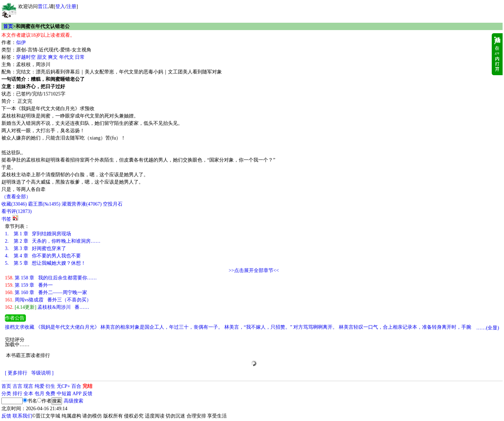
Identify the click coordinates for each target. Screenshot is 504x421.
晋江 (43, 6)
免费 (50, 394)
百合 (76, 386)
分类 (6, 394)
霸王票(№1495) (44, 204)
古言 (17, 386)
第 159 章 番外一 (29, 285)
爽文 (53, 57)
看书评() (16, 211)
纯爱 (40, 386)
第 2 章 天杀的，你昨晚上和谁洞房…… (53, 241)
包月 (40, 394)
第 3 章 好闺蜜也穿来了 (36, 248)
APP (77, 394)
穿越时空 (26, 57)
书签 (6, 219)
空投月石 (113, 204)
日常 (80, 57)
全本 (28, 394)
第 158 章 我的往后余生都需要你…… (51, 278)
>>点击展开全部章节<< (254, 270)
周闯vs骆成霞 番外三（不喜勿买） (48, 300)
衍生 (50, 386)
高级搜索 (73, 401)
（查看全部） (16, 197)
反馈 (87, 394)
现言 (28, 386)
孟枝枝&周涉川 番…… (47, 307)
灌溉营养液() (82, 204)
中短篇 (64, 394)
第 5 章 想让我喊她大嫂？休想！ (45, 263)
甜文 (42, 57)
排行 (17, 394)
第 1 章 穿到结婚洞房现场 (38, 234)
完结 (87, 386)
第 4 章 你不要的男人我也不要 (43, 256)
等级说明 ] (42, 373)
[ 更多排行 (16, 373)
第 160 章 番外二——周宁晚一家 (46, 292)
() (14, 204)
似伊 (21, 42)
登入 (60, 6)
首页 (8, 26)
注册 (71, 6)
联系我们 (22, 416)
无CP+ (64, 386)
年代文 (66, 57)
